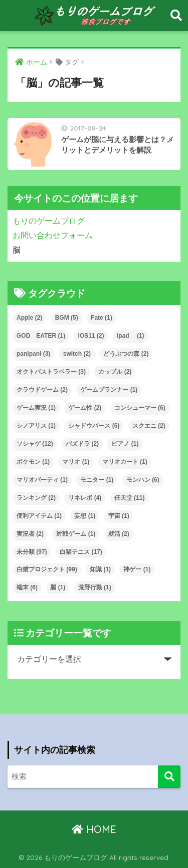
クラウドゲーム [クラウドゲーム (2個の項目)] (42, 390)
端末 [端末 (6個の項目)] (27, 587)
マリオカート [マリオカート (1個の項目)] (125, 462)
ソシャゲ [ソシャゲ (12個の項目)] (35, 444)
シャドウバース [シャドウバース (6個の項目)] (94, 426)
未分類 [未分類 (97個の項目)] (32, 552)
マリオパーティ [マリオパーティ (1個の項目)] (42, 480)
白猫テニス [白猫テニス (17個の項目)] (81, 552)
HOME (94, 829)
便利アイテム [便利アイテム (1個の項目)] (39, 516)
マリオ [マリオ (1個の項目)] (76, 462)
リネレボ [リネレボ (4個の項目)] (85, 498)
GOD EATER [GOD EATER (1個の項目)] (41, 336)
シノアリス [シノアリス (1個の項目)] (36, 426)
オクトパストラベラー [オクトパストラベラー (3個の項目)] (51, 372)
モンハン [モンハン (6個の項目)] (143, 480)
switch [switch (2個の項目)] (77, 354)
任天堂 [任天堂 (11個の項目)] (130, 498)
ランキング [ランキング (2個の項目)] (36, 498)
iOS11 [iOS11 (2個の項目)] (91, 336)
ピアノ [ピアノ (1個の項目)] (125, 444)
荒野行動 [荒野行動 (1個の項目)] (95, 587)
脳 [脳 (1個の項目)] (58, 587)
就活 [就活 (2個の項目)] (119, 534)
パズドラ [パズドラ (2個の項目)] (82, 444)
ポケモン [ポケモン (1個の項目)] (33, 462)
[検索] (169, 777)
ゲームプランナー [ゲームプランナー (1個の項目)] (109, 390)
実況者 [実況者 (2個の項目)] (30, 534)
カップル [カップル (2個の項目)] (115, 372)
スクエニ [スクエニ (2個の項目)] (149, 426)
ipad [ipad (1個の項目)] (131, 336)
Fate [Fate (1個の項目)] (102, 318)
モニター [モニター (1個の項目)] (97, 480)
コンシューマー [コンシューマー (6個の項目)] (140, 408)
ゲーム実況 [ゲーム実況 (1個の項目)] (36, 408)
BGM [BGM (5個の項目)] (67, 318)
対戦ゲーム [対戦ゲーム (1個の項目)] (76, 534)
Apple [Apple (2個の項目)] (29, 318)
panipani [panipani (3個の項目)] (33, 354)
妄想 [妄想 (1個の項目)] (85, 516)
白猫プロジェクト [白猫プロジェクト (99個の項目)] (47, 569)
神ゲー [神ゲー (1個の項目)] (137, 569)
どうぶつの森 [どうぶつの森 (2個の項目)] (126, 354)
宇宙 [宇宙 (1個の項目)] (119, 516)
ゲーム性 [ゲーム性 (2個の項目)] (85, 408)
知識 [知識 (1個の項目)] (100, 569)
